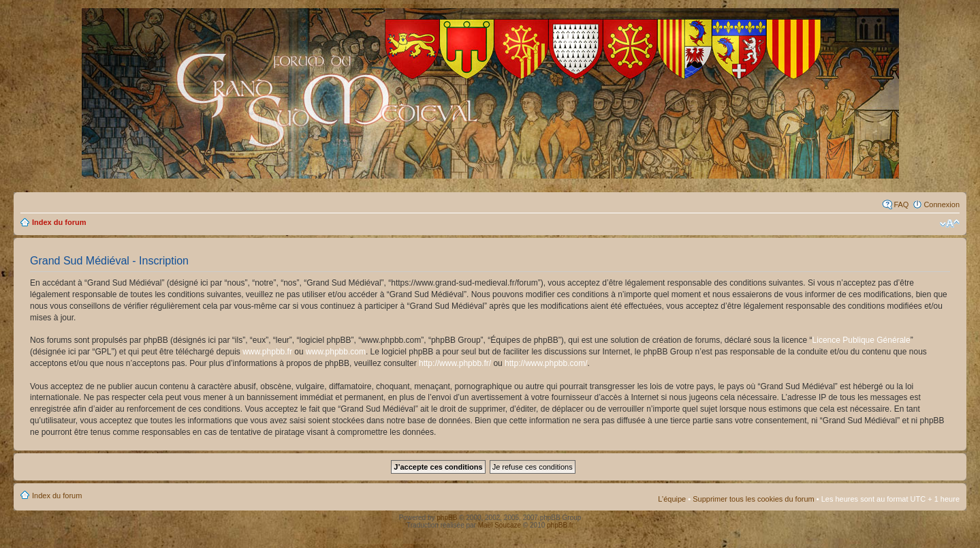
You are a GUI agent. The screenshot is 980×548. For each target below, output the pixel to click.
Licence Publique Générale (862, 340)
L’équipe (672, 499)
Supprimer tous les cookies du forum (754, 499)
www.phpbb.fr (267, 352)
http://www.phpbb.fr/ (455, 363)
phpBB (447, 518)
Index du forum (59, 222)
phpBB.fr (560, 525)
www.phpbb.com (336, 352)
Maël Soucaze (500, 525)
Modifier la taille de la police (950, 224)
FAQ (901, 204)
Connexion (942, 204)
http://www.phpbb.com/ (546, 363)
